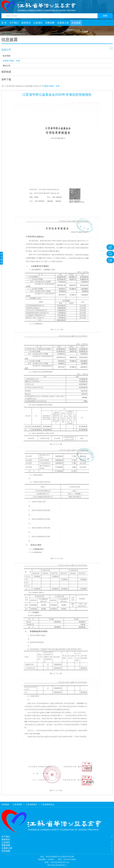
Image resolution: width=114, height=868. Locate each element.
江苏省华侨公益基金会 (14, 86)
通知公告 (7, 66)
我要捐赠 (50, 23)
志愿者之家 (63, 23)
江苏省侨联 (17, 804)
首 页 (4, 23)
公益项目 (38, 23)
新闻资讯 (26, 23)
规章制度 (6, 72)
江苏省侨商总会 (48, 804)
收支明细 (7, 56)
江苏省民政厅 (32, 804)
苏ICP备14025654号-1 (57, 865)
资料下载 (6, 79)
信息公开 (6, 50)
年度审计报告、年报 (11, 61)
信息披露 (76, 23)
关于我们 (14, 23)
